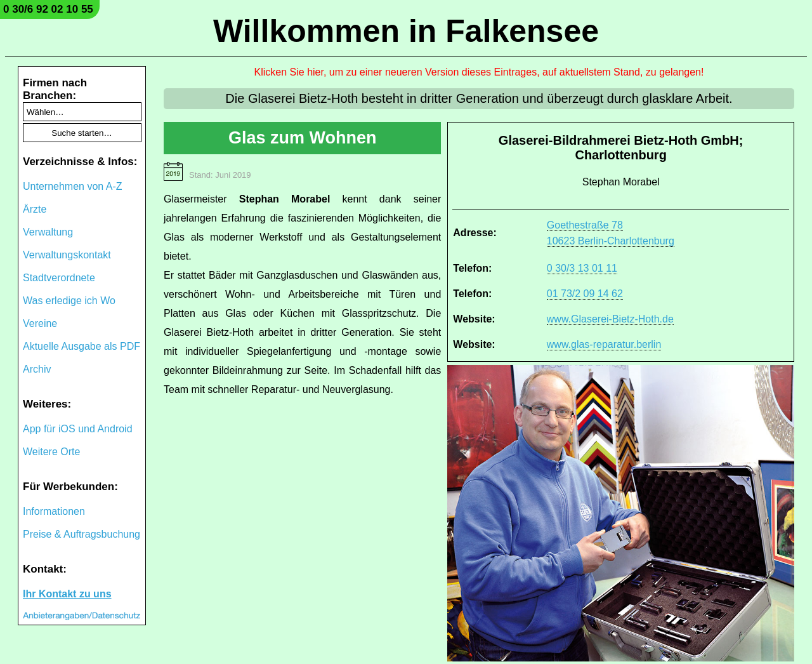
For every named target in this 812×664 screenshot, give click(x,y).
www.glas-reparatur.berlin (604, 344)
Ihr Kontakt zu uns (67, 594)
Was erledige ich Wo (69, 301)
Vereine (40, 323)
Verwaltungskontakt (67, 255)
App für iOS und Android (78, 429)
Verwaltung (48, 232)
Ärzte (35, 209)
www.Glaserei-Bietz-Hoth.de (610, 319)
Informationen (54, 511)
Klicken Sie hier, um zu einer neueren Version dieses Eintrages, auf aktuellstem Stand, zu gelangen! (479, 72)
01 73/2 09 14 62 (585, 294)
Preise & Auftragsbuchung (82, 534)
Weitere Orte (51, 452)
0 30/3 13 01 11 (582, 268)
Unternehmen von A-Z (73, 186)
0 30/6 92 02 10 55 (48, 9)
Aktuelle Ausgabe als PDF (82, 346)
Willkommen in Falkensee (406, 31)
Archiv (37, 369)
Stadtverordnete (59, 278)
